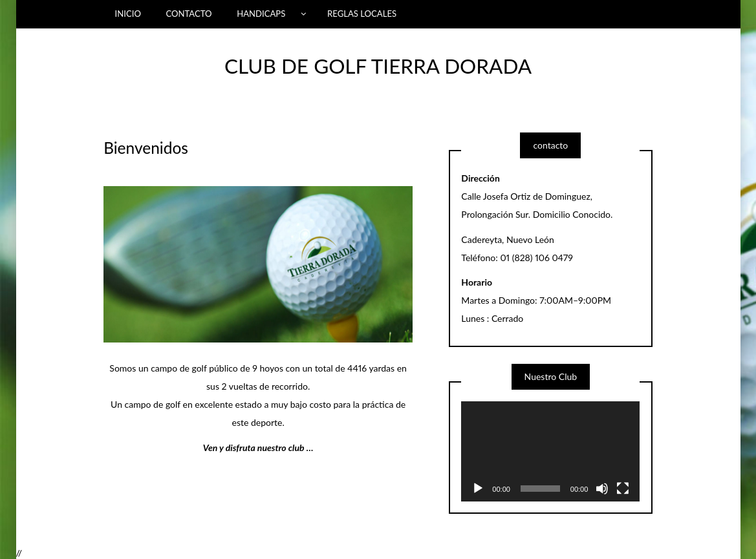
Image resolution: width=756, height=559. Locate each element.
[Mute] (602, 489)
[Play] (478, 489)
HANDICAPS (261, 14)
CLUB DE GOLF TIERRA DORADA (378, 66)
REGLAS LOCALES (362, 14)
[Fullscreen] (623, 489)
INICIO (128, 14)
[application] (550, 451)
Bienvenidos (146, 148)
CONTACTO (189, 14)
